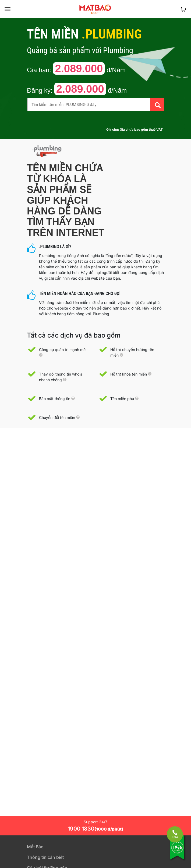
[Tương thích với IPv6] (178, 851)
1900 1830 (95, 829)
